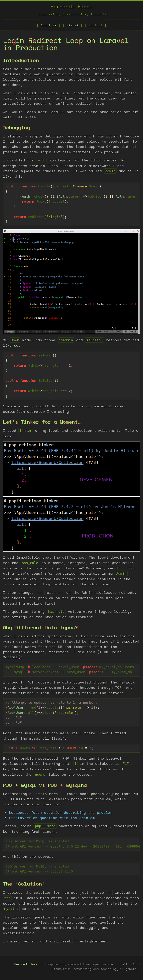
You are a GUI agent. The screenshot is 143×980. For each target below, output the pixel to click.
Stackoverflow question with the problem (52, 818)
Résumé (72, 25)
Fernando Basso (71, 6)
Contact (95, 25)
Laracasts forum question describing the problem (61, 812)
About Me (49, 25)
